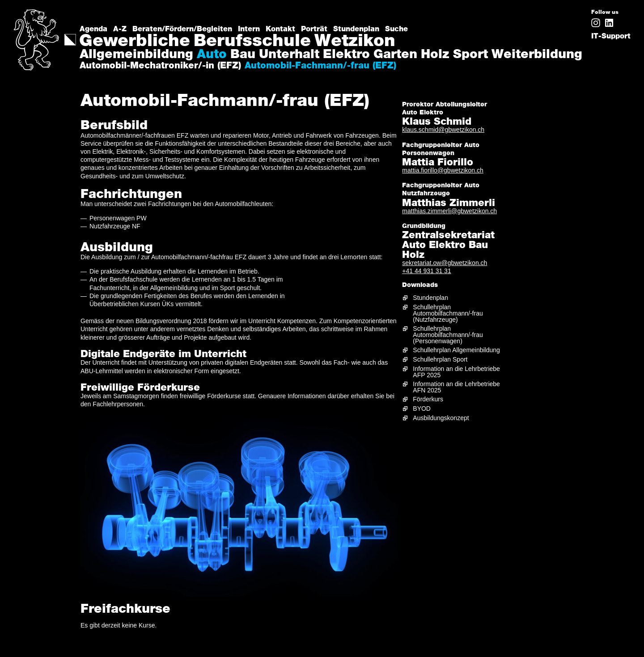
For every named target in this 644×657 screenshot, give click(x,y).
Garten (395, 55)
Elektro (346, 55)
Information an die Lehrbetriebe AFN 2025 (456, 387)
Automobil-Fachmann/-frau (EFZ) (320, 66)
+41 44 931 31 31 (426, 271)
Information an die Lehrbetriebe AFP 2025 (456, 372)
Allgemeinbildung (136, 55)
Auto (212, 55)
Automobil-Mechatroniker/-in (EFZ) (160, 66)
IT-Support (611, 36)
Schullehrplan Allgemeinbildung (456, 350)
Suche (396, 29)
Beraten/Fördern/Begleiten (182, 29)
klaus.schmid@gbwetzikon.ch (443, 130)
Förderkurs (428, 399)
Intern (249, 29)
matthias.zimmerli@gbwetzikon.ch (449, 211)
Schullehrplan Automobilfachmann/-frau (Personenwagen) (448, 335)
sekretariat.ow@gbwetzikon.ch (445, 263)
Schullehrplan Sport (440, 359)
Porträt (314, 29)
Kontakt (280, 29)
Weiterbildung (537, 55)
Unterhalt (289, 55)
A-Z (120, 29)
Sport (470, 55)
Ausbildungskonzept (441, 418)
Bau (243, 55)
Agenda (93, 29)
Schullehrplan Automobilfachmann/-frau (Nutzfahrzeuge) (448, 313)
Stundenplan (356, 29)
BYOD (422, 409)
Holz (435, 55)
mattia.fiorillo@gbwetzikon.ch (443, 170)
